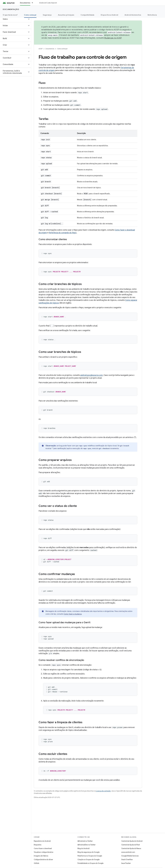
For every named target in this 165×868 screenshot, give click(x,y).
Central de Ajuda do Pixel (131, 845)
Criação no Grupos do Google (89, 859)
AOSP (41, 49)
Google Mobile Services (130, 856)
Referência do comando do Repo (63, 233)
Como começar (62, 49)
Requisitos (38, 845)
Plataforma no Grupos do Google (90, 856)
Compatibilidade (87, 15)
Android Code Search (48, 3)
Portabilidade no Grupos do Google (90, 863)
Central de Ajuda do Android (132, 841)
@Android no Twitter (85, 841)
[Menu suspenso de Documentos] (33, 3)
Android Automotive (133, 15)
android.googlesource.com (92, 375)
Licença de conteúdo (103, 791)
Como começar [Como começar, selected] (30, 15)
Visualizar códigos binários (44, 852)
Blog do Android (83, 848)
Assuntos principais (66, 15)
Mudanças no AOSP (113, 38)
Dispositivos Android (109, 15)
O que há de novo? (10, 15)
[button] (14, 19)
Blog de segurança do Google (89, 852)
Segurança (47, 15)
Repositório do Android (42, 841)
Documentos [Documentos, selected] (25, 3)
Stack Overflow (127, 859)
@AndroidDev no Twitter (86, 845)
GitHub (36, 863)
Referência (152, 15)
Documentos (50, 49)
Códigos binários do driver (43, 859)
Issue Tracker (126, 863)
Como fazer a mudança (73, 614)
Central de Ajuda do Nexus (131, 848)
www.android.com (128, 852)
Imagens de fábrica (41, 856)
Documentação (11, 9)
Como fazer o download (43, 848)
